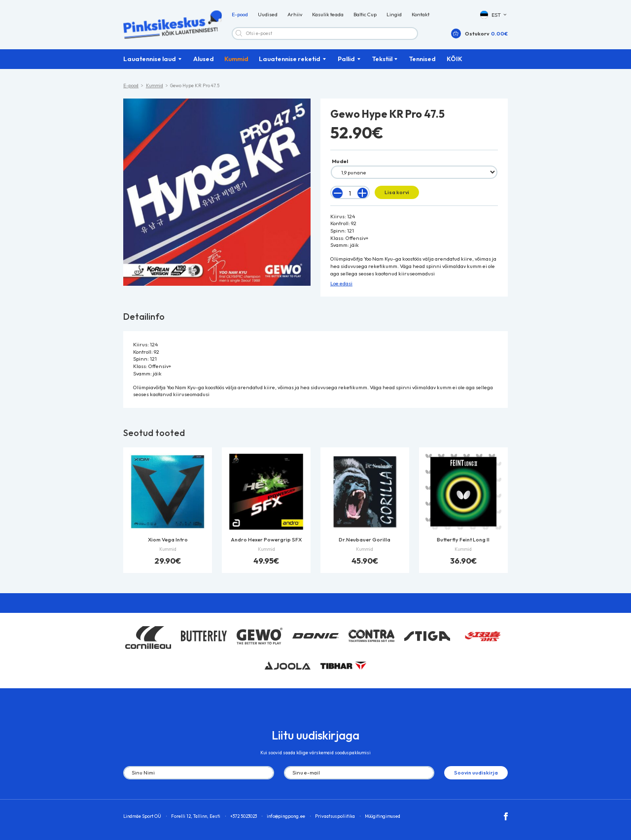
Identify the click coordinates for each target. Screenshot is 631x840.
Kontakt (421, 15)
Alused (204, 59)
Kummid (236, 59)
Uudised (268, 15)
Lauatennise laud (150, 59)
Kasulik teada (328, 15)
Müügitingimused (383, 816)
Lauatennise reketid (290, 59)
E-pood (240, 15)
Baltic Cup (365, 15)
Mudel (340, 161)
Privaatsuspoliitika (335, 816)
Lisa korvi (397, 192)
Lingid (394, 15)
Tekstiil (382, 59)
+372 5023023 (244, 816)
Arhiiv (295, 15)
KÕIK (455, 59)
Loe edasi (341, 283)
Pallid (346, 59)
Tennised (422, 59)
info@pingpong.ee (286, 816)
